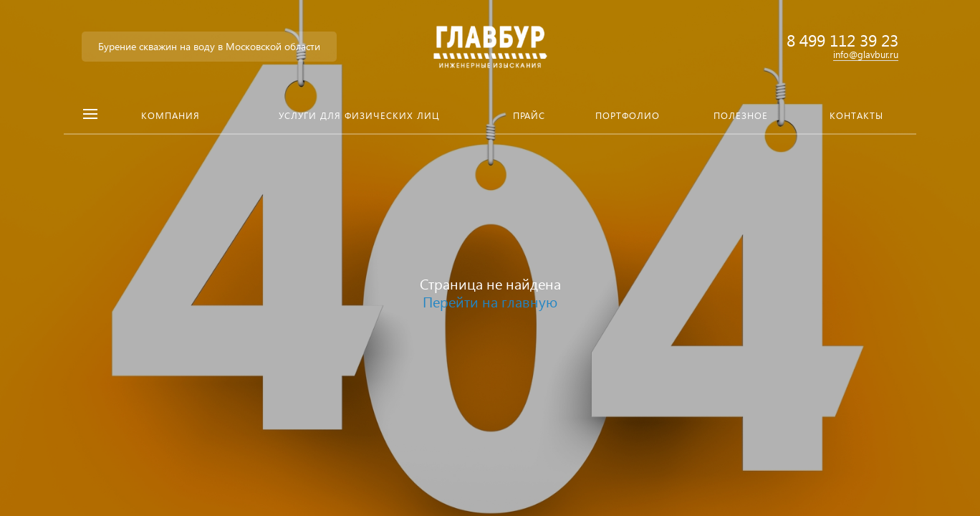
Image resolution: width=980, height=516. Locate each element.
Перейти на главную (490, 301)
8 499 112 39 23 (842, 40)
